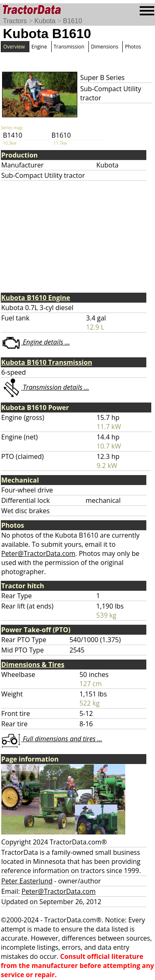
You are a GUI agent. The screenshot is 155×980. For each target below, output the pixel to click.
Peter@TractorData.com (38, 553)
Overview (14, 47)
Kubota (45, 21)
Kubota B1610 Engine (36, 298)
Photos (133, 47)
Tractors (15, 21)
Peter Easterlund (27, 881)
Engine (39, 47)
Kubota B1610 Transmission (47, 362)
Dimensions (105, 47)
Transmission (69, 47)
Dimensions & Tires (33, 665)
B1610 (72, 21)
